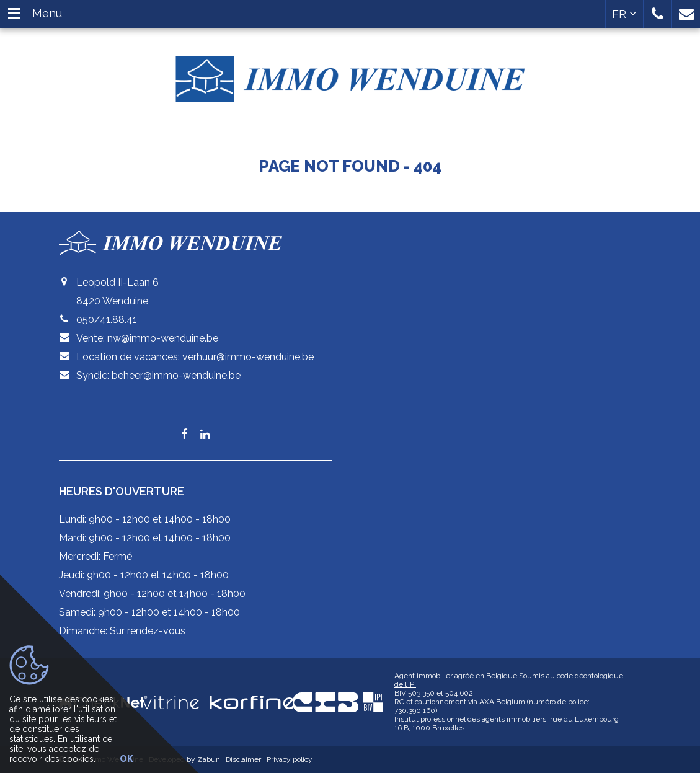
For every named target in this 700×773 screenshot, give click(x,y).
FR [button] (624, 14)
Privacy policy (290, 759)
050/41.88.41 (107, 320)
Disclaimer (243, 759)
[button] (658, 14)
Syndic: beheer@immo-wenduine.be (158, 375)
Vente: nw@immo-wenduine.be (147, 338)
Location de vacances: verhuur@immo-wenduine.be (195, 357)
